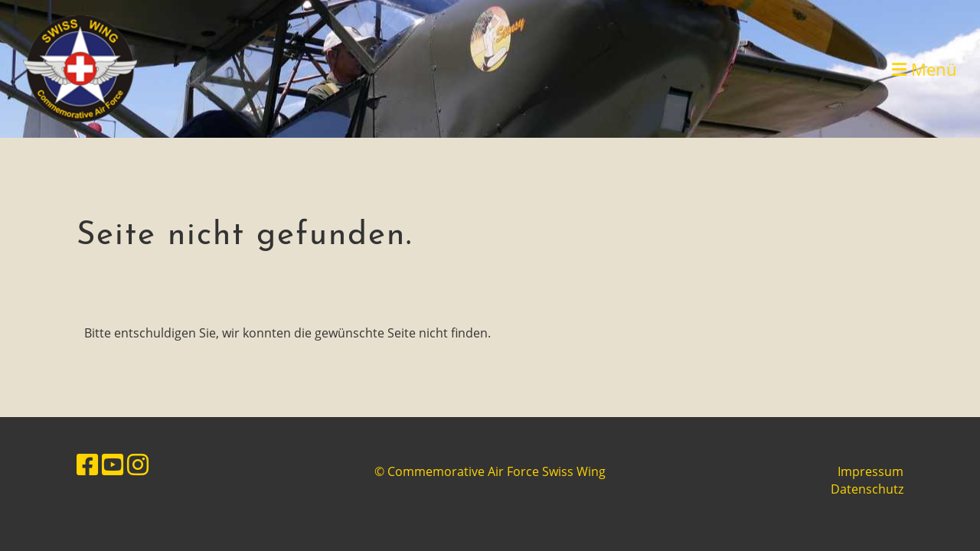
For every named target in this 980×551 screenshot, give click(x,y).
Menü (924, 69)
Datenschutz (867, 489)
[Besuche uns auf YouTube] (113, 464)
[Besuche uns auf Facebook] (87, 464)
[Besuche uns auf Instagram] (138, 464)
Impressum (871, 471)
